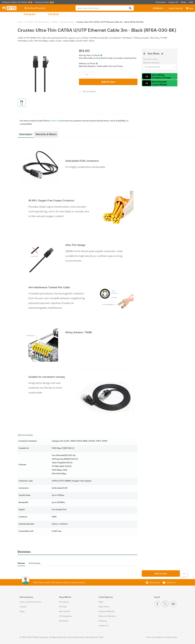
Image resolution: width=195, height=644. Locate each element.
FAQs (101, 602)
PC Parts (29, 22)
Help (191, 2)
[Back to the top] (184, 573)
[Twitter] (166, 607)
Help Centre (104, 607)
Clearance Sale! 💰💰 (44, 2)
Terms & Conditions (155, 637)
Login (171, 8)
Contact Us (104, 625)
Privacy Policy (171, 637)
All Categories (65, 616)
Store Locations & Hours (30, 602)
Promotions (161, 2)
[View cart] (187, 8)
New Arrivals (65, 611)
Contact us (171, 582)
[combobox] (105, 8)
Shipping (103, 621)
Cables (55, 22)
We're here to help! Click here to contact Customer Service (60, 582)
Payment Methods (107, 611)
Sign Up (179, 8)
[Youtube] (174, 607)
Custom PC (173, 2)
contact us (54, 121)
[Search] (130, 8)
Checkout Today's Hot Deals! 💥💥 (18, 2)
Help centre (155, 582)
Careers (23, 607)
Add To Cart (108, 82)
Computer (30, 14)
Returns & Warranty (107, 616)
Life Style (54, 14)
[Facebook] (158, 607)
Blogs (184, 2)
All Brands (64, 621)
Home (20, 22)
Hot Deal (63, 607)
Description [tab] (26, 134)
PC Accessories (42, 22)
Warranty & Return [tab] (46, 134)
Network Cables (68, 22)
